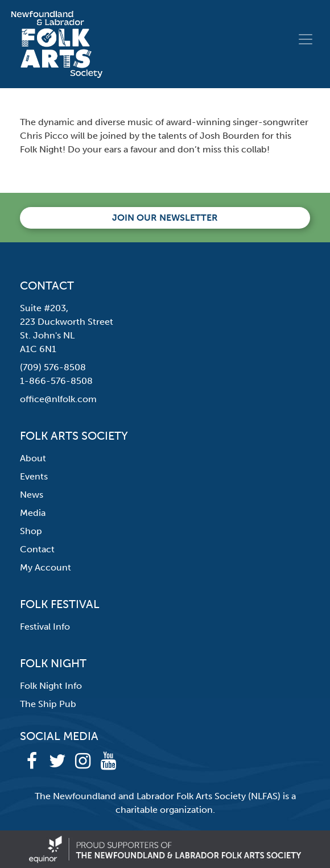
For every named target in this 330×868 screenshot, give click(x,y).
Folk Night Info (51, 686)
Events (34, 476)
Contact (37, 549)
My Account (46, 567)
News (32, 495)
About (33, 458)
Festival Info (45, 627)
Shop (31, 531)
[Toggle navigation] (306, 39)
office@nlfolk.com (58, 399)
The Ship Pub (48, 704)
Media (33, 513)
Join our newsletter (165, 218)
